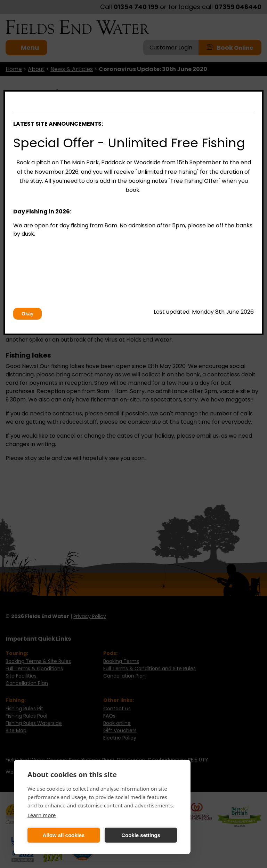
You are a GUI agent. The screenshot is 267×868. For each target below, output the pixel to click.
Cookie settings (141, 835)
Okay (27, 314)
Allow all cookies (64, 835)
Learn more (42, 815)
